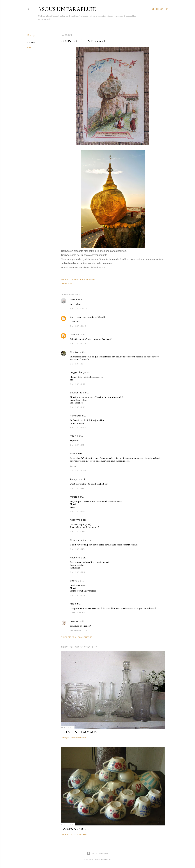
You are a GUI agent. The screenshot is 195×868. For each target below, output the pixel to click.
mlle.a (73, 436)
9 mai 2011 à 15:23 (78, 488)
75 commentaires (79, 738)
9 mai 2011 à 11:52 (77, 407)
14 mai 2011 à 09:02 (79, 630)
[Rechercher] (160, 9)
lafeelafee (75, 299)
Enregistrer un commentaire (76, 637)
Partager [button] (32, 35)
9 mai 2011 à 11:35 (77, 384)
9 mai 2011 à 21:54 (78, 549)
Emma (74, 581)
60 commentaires (79, 834)
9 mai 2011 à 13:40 (78, 471)
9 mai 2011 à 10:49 (78, 343)
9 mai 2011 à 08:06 (78, 308)
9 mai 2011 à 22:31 (78, 572)
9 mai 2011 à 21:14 (77, 532)
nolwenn (74, 621)
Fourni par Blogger (97, 854)
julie (72, 604)
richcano (107, 859)
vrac (29, 47)
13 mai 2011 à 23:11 (78, 613)
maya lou (75, 416)
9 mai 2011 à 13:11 (77, 445)
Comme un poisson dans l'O (85, 317)
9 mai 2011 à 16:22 (78, 511)
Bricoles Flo (76, 393)
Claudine (74, 352)
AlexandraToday (78, 540)
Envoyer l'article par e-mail (83, 279)
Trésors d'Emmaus (79, 732)
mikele (74, 497)
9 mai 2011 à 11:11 (77, 364)
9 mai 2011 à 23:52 (78, 595)
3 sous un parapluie (67, 9)
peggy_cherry (77, 372)
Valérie (73, 454)
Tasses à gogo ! (75, 829)
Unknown (75, 335)
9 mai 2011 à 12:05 (78, 427)
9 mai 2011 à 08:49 (78, 326)
